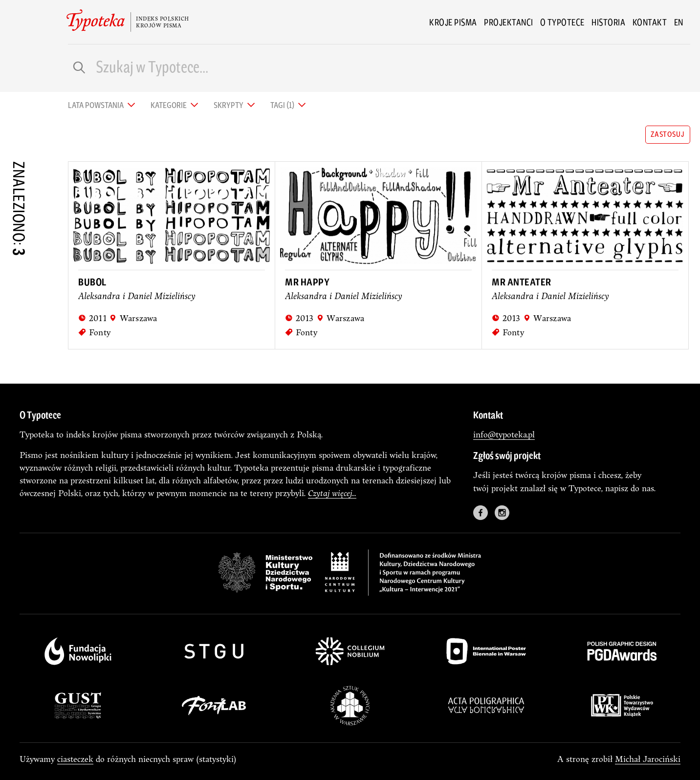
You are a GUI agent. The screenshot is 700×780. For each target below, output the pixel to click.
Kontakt (650, 22)
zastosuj (667, 134)
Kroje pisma (453, 22)
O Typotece (562, 22)
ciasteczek (75, 759)
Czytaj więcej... (332, 493)
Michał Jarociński (648, 759)
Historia (608, 22)
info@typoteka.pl (504, 434)
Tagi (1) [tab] (283, 104)
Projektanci (509, 22)
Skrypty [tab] (229, 104)
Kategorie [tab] (169, 104)
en (679, 22)
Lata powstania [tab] (97, 104)
